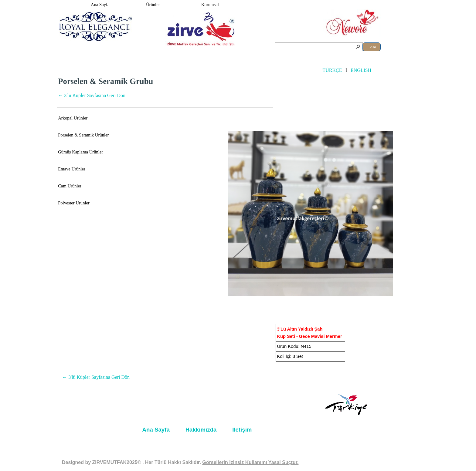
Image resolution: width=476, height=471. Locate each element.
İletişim (242, 430)
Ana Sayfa (100, 5)
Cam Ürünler (70, 186)
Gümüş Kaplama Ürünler (80, 152)
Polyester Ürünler (74, 203)
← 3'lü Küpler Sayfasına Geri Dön (92, 95)
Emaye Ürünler (72, 169)
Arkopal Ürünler (73, 118)
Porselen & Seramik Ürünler (83, 135)
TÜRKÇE (332, 70)
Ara (373, 47)
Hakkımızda (201, 430)
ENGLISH (361, 70)
